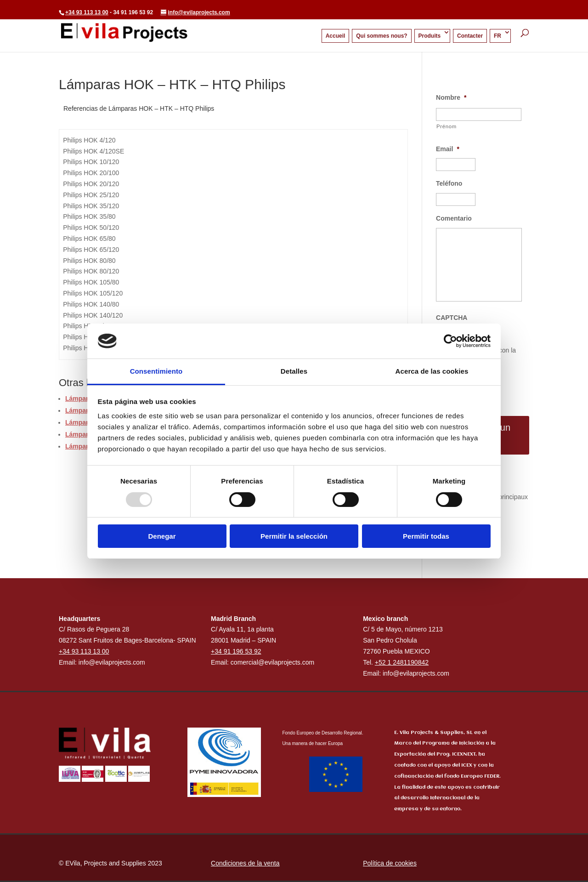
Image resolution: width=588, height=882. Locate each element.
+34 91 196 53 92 (236, 651)
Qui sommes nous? (382, 36)
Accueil (336, 36)
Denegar (162, 536)
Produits (430, 36)
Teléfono (449, 183)
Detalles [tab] (294, 371)
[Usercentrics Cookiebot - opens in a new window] (450, 341)
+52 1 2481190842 (402, 662)
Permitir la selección (294, 536)
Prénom (447, 126)
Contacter (470, 36)
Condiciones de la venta (245, 863)
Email (448, 149)
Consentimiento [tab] (156, 371)
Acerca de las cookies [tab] (432, 371)
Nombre (451, 97)
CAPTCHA (452, 318)
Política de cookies (390, 863)
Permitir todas (426, 536)
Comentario (454, 218)
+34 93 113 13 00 (87, 12)
